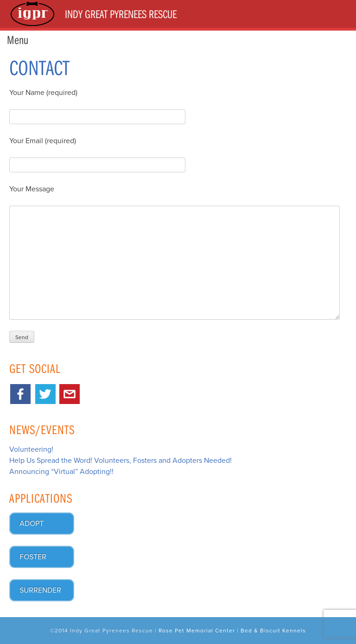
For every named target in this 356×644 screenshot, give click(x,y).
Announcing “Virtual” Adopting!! (61, 472)
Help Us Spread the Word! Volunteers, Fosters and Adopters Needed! (121, 461)
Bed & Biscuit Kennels (273, 631)
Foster (33, 557)
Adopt (32, 524)
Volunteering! (31, 449)
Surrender (40, 590)
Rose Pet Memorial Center (197, 631)
